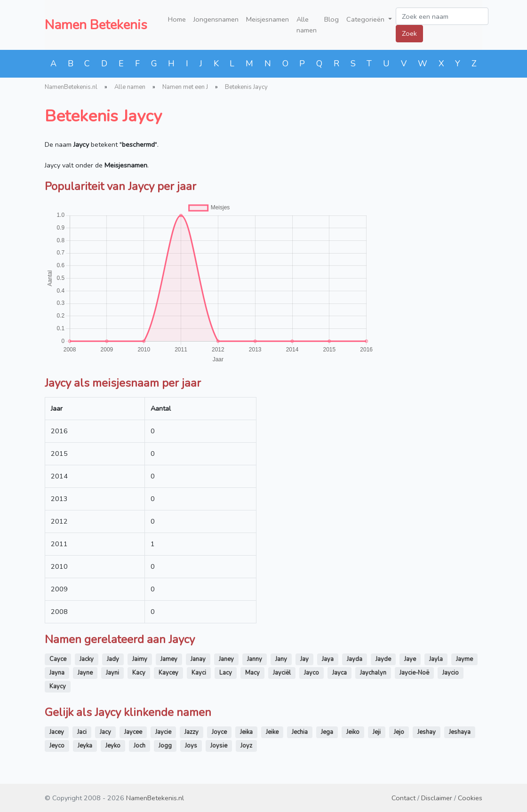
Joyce (219, 732)
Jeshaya (460, 732)
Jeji (377, 732)
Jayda (355, 659)
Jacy (105, 732)
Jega (327, 732)
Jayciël (282, 673)
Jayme (464, 659)
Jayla (436, 659)
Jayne (85, 673)
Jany (281, 659)
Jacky (87, 659)
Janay (198, 659)
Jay (304, 659)
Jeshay (427, 732)
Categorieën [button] (366, 19)
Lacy (226, 673)
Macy (252, 673)
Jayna (57, 673)
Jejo (399, 732)
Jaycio (451, 673)
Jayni (112, 673)
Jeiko (353, 732)
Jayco (311, 673)
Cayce (58, 659)
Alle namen (307, 25)
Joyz (246, 746)
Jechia (300, 732)
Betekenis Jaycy (246, 87)
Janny (255, 659)
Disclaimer (437, 798)
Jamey (169, 659)
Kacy (139, 673)
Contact (403, 798)
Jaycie (163, 732)
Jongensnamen (216, 19)
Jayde (383, 659)
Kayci (199, 673)
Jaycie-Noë (414, 673)
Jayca (339, 673)
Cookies (470, 798)
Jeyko (113, 746)
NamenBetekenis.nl (71, 87)
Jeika (246, 732)
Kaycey (168, 673)
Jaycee (133, 732)
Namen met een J (185, 87)
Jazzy (192, 732)
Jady (113, 659)
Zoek (409, 33)
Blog (331, 19)
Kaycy (58, 686)
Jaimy (140, 659)
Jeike (272, 732)
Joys (191, 746)
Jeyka (85, 746)
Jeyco (57, 746)
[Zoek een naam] (442, 16)
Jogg (165, 746)
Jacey (57, 732)
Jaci (82, 732)
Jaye (410, 659)
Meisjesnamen (267, 19)
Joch (140, 746)
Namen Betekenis (96, 25)
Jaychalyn (373, 673)
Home (177, 19)
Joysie (219, 746)
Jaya (328, 659)
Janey (226, 659)
